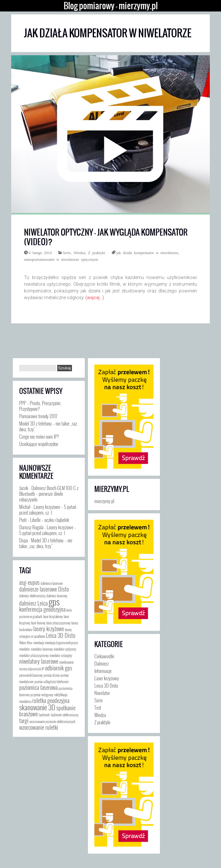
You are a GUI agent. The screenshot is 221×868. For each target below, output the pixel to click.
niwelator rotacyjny (61, 655)
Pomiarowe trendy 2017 (38, 416)
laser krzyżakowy (53, 616)
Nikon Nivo (26, 643)
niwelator (25, 649)
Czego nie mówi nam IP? (39, 436)
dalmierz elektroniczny (32, 596)
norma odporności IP (32, 669)
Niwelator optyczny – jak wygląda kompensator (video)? (106, 237)
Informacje (103, 671)
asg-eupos (29, 582)
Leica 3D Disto (61, 635)
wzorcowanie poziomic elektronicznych (52, 721)
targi (24, 721)
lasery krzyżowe (49, 629)
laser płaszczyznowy (58, 623)
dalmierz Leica (33, 603)
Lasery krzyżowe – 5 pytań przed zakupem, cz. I (48, 509)
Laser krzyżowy (107, 678)
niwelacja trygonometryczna (61, 643)
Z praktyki (96, 253)
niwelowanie (66, 662)
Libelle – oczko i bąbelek (50, 520)
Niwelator (102, 693)
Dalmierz (102, 663)
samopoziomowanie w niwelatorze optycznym (61, 259)
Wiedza (79, 253)
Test (98, 707)
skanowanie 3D (37, 707)
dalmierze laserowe (52, 583)
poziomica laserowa (38, 687)
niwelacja (39, 643)
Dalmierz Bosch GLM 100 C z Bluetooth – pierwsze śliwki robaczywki (49, 494)
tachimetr (44, 715)
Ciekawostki (104, 656)
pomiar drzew (51, 675)
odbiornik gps (59, 668)
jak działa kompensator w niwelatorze (147, 253)
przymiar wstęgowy (42, 695)
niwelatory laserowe (39, 661)
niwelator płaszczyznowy (34, 655)
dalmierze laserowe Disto (44, 589)
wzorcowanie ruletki (39, 727)
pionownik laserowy (31, 675)
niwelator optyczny (65, 649)
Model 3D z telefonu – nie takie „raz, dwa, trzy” (48, 426)
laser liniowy (38, 623)
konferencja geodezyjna (42, 609)
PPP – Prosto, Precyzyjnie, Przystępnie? (40, 406)
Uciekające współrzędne (39, 444)
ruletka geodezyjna (51, 700)
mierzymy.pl (112, 489)
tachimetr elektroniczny (65, 715)
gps (54, 601)
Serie (67, 253)
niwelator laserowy (42, 649)
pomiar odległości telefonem (51, 682)
